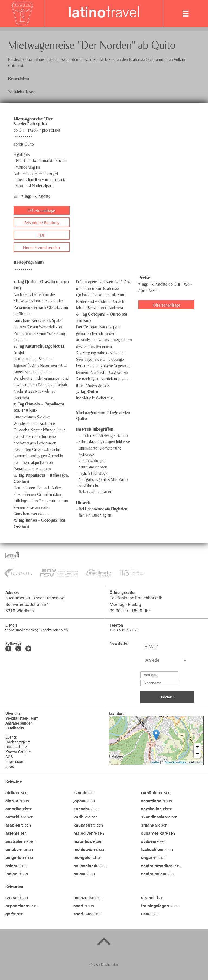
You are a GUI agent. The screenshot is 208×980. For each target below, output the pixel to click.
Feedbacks (15, 728)
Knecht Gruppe (18, 752)
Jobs (10, 766)
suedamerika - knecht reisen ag (35, 598)
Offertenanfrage (41, 210)
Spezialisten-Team (22, 718)
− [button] (197, 754)
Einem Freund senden (41, 247)
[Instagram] (18, 649)
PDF (41, 235)
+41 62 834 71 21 (124, 630)
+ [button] (197, 747)
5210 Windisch (20, 611)
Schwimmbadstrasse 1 (27, 604)
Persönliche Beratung (41, 222)
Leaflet (155, 762)
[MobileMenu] (186, 14)
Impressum (15, 762)
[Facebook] (8, 649)
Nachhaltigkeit (18, 742)
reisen (16, 793)
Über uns (13, 713)
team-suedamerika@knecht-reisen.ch (37, 630)
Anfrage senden (19, 723)
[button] (104, 92)
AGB (9, 757)
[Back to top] (104, 942)
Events (11, 737)
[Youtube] (28, 649)
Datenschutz (16, 747)
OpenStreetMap (175, 762)
